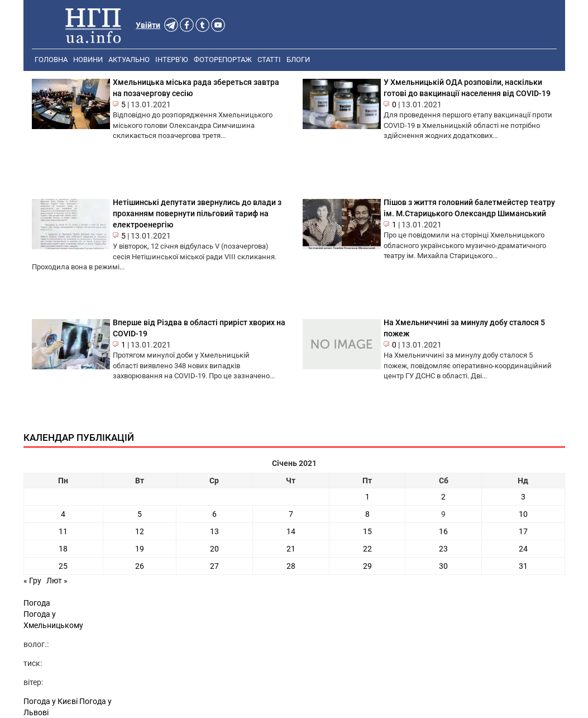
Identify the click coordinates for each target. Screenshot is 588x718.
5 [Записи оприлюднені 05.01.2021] (140, 514)
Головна (51, 60)
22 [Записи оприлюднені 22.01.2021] (367, 549)
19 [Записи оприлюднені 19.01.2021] (140, 549)
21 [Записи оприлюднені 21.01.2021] (291, 549)
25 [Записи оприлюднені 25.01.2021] (63, 566)
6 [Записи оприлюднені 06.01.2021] (214, 514)
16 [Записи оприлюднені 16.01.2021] (443, 531)
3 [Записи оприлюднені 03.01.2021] (523, 497)
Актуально (129, 60)
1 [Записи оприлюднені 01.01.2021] (367, 497)
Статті (269, 60)
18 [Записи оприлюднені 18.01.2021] (63, 549)
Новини (88, 60)
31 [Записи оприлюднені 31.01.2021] (523, 566)
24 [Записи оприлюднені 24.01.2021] (523, 549)
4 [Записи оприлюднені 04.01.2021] (63, 514)
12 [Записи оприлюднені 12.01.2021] (140, 531)
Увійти (148, 25)
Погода (37, 603)
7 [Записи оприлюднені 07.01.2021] (291, 514)
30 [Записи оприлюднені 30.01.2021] (443, 566)
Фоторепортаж (223, 60)
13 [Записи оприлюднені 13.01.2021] (214, 531)
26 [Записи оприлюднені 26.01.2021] (140, 566)
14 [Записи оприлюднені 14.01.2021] (291, 531)
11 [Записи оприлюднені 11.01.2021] (63, 531)
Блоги (298, 60)
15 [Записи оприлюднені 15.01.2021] (367, 531)
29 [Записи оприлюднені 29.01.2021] (367, 566)
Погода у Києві (51, 701)
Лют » (57, 581)
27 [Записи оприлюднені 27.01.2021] (214, 566)
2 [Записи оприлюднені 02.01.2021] (443, 497)
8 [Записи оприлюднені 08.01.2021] (367, 514)
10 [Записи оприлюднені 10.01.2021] (523, 514)
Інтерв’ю (172, 60)
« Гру (32, 581)
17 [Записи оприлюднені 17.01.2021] (523, 531)
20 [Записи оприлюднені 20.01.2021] (214, 549)
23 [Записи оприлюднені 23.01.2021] (443, 549)
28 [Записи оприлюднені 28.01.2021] (291, 566)
